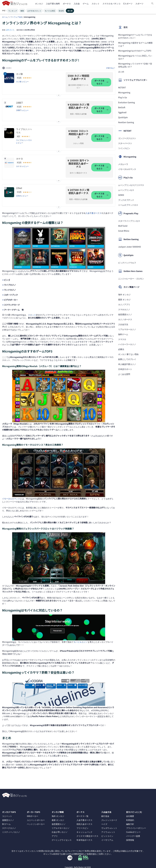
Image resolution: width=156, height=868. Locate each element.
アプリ (55, 836)
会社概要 (130, 816)
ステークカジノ (9, 828)
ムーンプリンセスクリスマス (131, 185)
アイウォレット (108, 832)
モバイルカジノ (81, 642)
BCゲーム (6, 824)
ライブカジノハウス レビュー (24, 141)
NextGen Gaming (126, 122)
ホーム (5, 17)
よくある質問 (124, 374)
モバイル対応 (50, 11)
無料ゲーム (123, 334)
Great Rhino (124, 231)
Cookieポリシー (133, 832)
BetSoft (122, 107)
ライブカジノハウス (24, 131)
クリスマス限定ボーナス (87, 836)
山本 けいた (10, 30)
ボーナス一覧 (82, 816)
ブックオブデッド (126, 200)
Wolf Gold (123, 226)
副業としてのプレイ (127, 359)
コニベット (7, 816)
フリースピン (82, 828)
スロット (32, 315)
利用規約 (130, 820)
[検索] (152, 3)
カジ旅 (19, 74)
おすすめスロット (34, 11)
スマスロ (122, 339)
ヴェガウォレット (109, 828)
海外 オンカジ (124, 294)
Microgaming (124, 92)
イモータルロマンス (11, 499)
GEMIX (121, 195)
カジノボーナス (125, 319)
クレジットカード (109, 820)
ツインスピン (124, 148)
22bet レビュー (22, 196)
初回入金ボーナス (84, 824)
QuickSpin (123, 117)
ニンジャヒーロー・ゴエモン (131, 279)
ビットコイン (107, 836)
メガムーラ (123, 164)
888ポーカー (33, 816)
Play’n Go (123, 97)
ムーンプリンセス (126, 190)
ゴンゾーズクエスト (127, 138)
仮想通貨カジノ (125, 314)
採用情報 (130, 840)
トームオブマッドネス (128, 205)
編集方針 (130, 824)
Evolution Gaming (126, 102)
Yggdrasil (122, 112)
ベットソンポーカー (36, 824)
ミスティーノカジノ (11, 832)
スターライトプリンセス (129, 221)
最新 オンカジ (124, 299)
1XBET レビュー (22, 110)
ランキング (13, 11)
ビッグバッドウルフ (127, 263)
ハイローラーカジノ (127, 344)
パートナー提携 (133, 836)
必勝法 (121, 349)
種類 (22, 11)
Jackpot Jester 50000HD (130, 247)
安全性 (61, 11)
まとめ (70, 11)
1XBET (19, 103)
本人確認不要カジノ (127, 364)
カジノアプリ (124, 304)
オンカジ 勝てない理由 (128, 354)
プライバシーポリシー (136, 828)
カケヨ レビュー (22, 166)
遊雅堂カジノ (8, 820)
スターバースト (125, 143)
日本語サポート (125, 369)
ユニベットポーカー (36, 820)
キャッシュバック (84, 832)
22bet (19, 188)
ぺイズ (104, 824)
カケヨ (19, 158)
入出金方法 (123, 324)
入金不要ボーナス (94, 213)
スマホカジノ (124, 309)
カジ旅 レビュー (22, 81)
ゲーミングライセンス (62, 840)
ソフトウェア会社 (16, 17)
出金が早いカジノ (60, 832)
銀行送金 (105, 816)
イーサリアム (107, 840)
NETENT (122, 87)
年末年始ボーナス (84, 840)
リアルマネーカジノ (127, 329)
